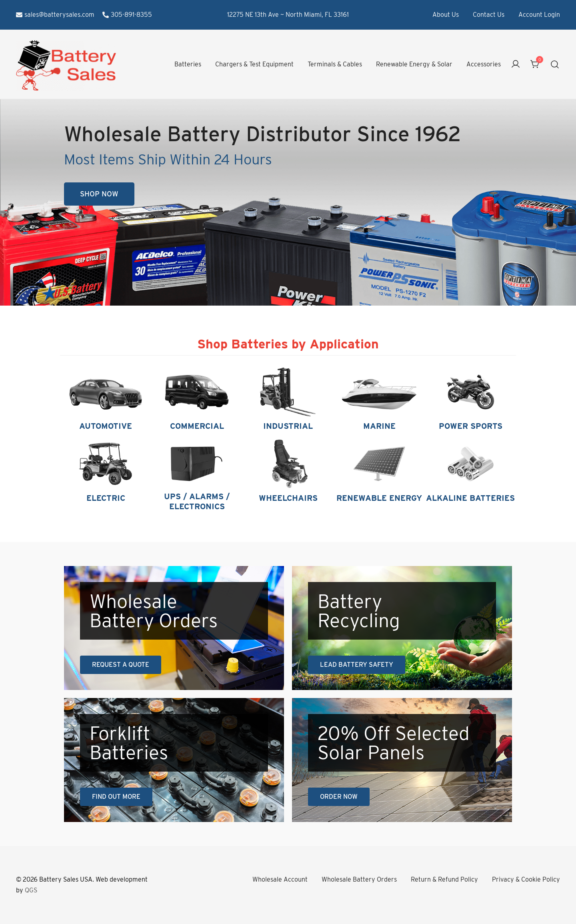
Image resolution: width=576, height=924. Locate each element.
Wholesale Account (280, 879)
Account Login (539, 15)
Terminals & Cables (335, 64)
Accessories (484, 64)
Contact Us (489, 15)
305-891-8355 (127, 15)
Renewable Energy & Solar (414, 64)
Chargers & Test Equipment (254, 64)
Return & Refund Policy (444, 879)
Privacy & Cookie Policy (526, 879)
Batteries (188, 64)
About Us (446, 15)
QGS (31, 890)
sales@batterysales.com (55, 15)
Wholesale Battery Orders (359, 879)
